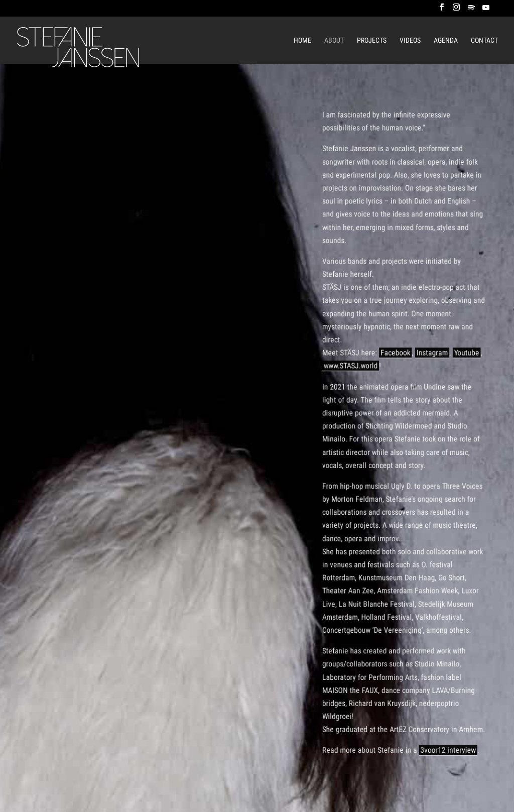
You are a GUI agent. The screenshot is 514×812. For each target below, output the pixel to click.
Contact (484, 40)
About (334, 40)
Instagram (430, 359)
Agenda (446, 40)
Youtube (463, 359)
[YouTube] (486, 10)
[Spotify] (471, 10)
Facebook (396, 359)
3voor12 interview (445, 730)
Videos (410, 40)
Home (302, 40)
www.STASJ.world (354, 371)
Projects (372, 40)
